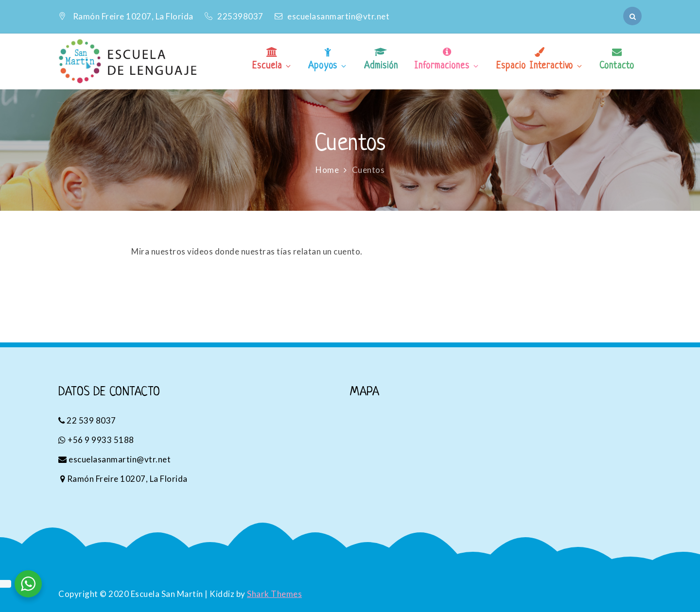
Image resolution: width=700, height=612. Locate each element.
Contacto (617, 66)
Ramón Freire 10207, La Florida (133, 16)
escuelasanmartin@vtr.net (332, 16)
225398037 (235, 16)
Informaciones (447, 66)
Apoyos (328, 66)
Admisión (381, 66)
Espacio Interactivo (540, 66)
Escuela (272, 66)
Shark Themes (274, 594)
